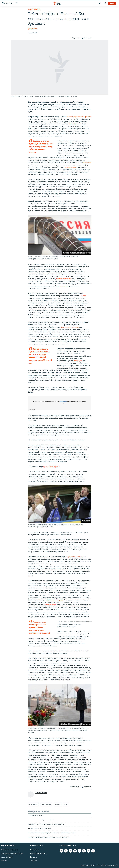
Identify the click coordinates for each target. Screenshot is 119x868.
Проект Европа (34, 10)
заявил (83, 296)
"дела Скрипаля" (75, 124)
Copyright (34, 861)
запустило (87, 163)
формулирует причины (70, 327)
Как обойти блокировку (38, 854)
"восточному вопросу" (55, 600)
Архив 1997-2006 (7, 857)
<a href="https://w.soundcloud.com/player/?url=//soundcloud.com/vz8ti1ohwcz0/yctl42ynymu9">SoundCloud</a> (60, 403)
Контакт (4, 861)
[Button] (75, 38)
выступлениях (63, 286)
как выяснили (71, 167)
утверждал (78, 361)
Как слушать (35, 850)
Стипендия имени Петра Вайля (12, 854)
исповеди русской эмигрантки (79, 117)
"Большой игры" (50, 605)
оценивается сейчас (64, 279)
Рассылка (34, 857)
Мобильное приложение (10, 850)
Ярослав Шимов (33, 29)
